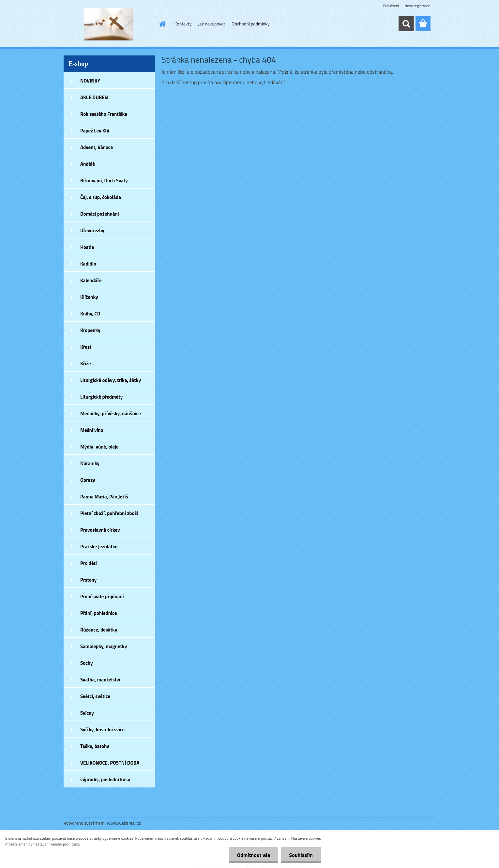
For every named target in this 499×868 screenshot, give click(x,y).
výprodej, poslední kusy (105, 779)
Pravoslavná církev (100, 530)
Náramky (90, 463)
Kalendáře (91, 280)
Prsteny (88, 580)
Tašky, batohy (95, 746)
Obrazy (88, 480)
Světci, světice (95, 696)
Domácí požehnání (100, 214)
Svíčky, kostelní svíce (102, 730)
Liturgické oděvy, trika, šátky (111, 380)
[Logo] (108, 24)
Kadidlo (88, 264)
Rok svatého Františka (104, 114)
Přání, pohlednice (98, 613)
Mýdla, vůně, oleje (99, 447)
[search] (406, 24)
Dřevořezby (92, 230)
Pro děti (89, 563)
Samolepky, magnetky (104, 646)
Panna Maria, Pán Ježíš (104, 497)
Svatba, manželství (100, 680)
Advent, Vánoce (97, 147)
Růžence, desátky (99, 630)
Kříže (86, 364)
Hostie (87, 247)
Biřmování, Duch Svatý (104, 181)
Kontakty (183, 24)
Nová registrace (417, 6)
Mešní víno (92, 430)
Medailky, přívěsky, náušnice (111, 413)
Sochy (87, 663)
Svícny (87, 713)
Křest (86, 347)
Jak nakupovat (212, 24)
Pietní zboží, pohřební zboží (109, 513)
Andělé (88, 164)
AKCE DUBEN (94, 97)
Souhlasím (301, 855)
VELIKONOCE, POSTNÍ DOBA (110, 763)
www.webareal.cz (124, 823)
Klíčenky (89, 297)
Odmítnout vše (254, 855)
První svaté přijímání (102, 596)
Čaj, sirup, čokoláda (101, 197)
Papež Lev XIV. (95, 131)
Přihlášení (391, 6)
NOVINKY (90, 81)
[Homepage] (162, 24)
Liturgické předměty (101, 397)
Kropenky (90, 330)
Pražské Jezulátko (99, 547)
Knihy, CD (90, 314)
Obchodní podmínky (251, 24)
